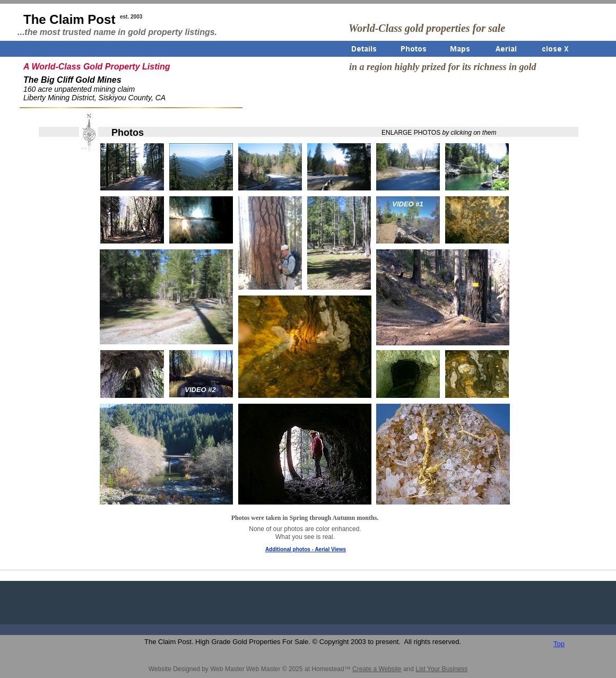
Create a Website (377, 669)
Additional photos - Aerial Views (306, 549)
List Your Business (441, 669)
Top (559, 644)
